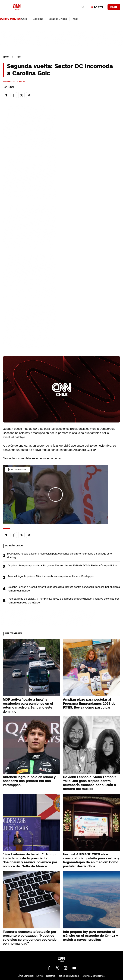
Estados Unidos (58, 19)
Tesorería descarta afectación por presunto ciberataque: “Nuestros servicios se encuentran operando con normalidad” (30, 938)
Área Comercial (26, 976)
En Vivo (97, 7)
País (18, 57)
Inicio (6, 57)
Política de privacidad (68, 976)
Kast (75, 19)
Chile (24, 19)
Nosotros (51, 976)
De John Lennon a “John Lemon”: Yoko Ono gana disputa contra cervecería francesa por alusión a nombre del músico (64, 589)
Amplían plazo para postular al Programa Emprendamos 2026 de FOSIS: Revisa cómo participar (63, 565)
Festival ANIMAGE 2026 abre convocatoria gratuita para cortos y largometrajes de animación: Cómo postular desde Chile (91, 860)
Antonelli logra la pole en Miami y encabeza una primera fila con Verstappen (51, 576)
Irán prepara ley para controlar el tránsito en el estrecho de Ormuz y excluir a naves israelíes (90, 936)
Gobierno (38, 19)
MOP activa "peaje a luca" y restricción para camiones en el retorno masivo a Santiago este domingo (59, 555)
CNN (11, 87)
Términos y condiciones (93, 976)
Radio (114, 7)
